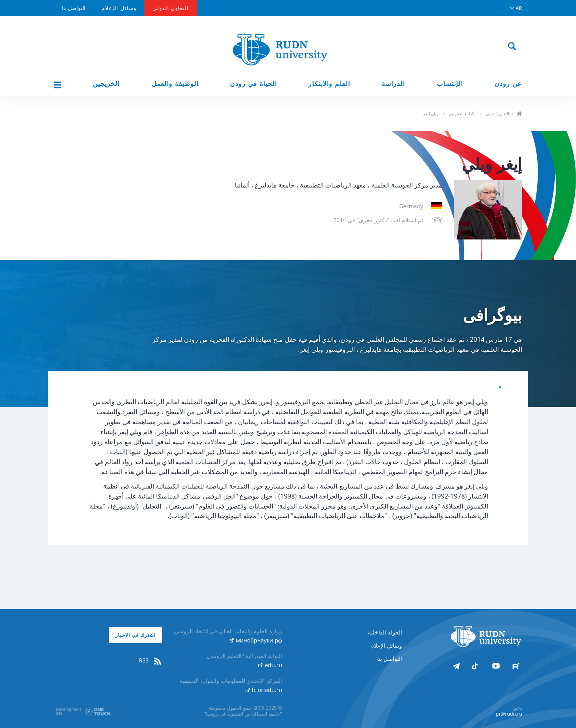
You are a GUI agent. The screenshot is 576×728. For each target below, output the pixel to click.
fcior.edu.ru (264, 690)
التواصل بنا (74, 8)
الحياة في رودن (253, 84)
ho (519, 114)
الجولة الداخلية (385, 632)
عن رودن (508, 84)
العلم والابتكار (329, 84)
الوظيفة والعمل (175, 84)
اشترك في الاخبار (135, 635)
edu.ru (270, 665)
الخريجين (106, 84)
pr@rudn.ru (509, 714)
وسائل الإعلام (119, 8)
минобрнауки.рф (256, 640)
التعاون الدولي (171, 8)
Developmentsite (69, 711)
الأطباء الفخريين (462, 114)
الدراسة (393, 84)
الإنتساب (450, 84)
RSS (150, 660)
